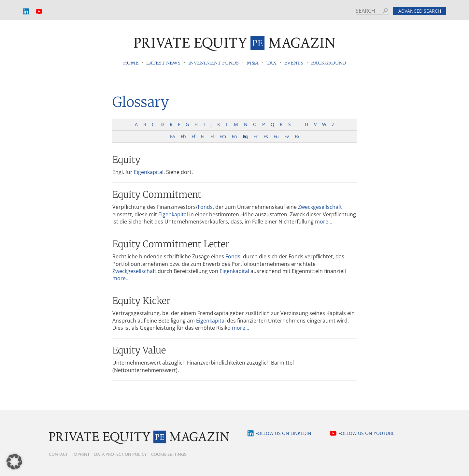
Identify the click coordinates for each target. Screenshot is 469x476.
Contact (58, 454)
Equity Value (139, 350)
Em (223, 136)
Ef (193, 136)
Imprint (81, 454)
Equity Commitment (157, 195)
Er (255, 136)
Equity (126, 160)
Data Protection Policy (120, 454)
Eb (183, 136)
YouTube (39, 12)
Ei (203, 136)
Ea (172, 136)
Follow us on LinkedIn (283, 433)
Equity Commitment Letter (171, 244)
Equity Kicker (141, 301)
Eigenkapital (149, 172)
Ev (286, 136)
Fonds (205, 207)
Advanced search (420, 11)
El (212, 136)
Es (266, 136)
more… (324, 222)
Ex (297, 136)
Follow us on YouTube (366, 433)
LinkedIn (26, 12)
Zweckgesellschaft (320, 207)
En (234, 136)
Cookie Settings (169, 454)
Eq (245, 136)
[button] (14, 462)
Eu (276, 136)
